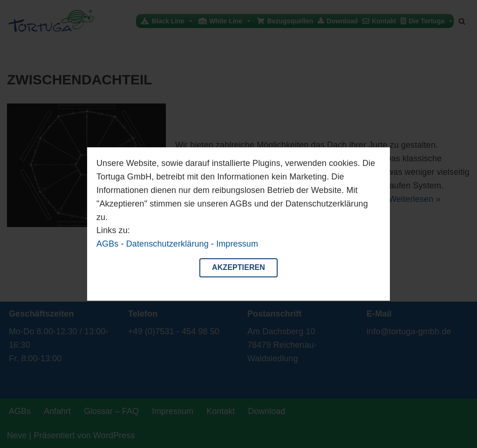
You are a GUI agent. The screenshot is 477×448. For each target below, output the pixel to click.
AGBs (107, 244)
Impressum (237, 244)
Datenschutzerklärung (167, 244)
